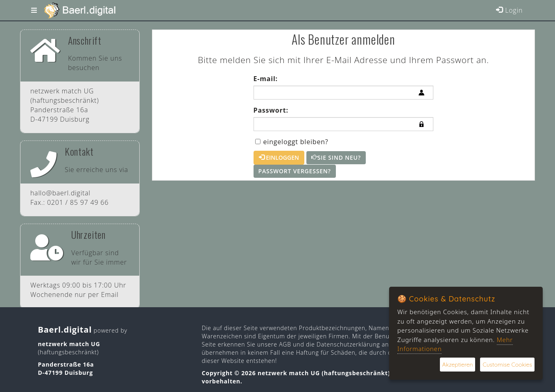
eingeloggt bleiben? (292, 142)
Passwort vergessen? (295, 171)
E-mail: (266, 79)
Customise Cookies (507, 365)
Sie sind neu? (336, 157)
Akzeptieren (458, 365)
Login (509, 10)
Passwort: (271, 110)
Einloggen (279, 157)
